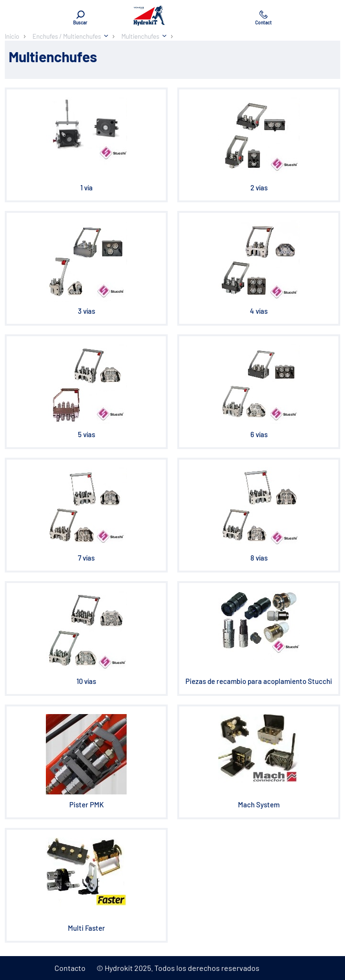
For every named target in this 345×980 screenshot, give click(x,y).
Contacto (70, 968)
